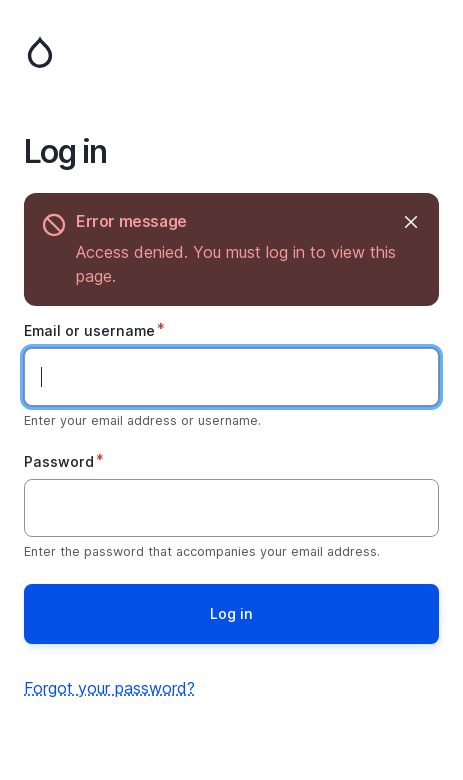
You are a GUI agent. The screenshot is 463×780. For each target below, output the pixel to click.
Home (231, 52)
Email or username (89, 330)
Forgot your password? (109, 688)
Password (59, 461)
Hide (409, 221)
